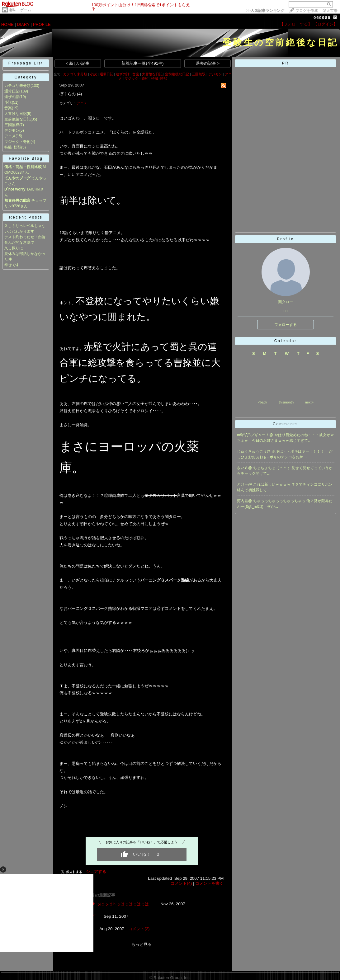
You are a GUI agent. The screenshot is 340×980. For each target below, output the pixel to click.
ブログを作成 (307, 11)
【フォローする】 (296, 24)
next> (309, 402)
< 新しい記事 (78, 63)
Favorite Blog (26, 158)
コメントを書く (209, 883)
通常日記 (12, 91)
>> (265, 11)
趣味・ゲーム (20, 10)
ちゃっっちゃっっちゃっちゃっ (280, 501)
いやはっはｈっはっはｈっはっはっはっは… (112, 904)
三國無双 (12, 125)
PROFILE (42, 24)
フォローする (286, 325)
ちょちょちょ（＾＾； (272, 468)
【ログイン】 (325, 24)
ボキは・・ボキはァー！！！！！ (300, 451)
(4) (79, 94)
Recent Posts (26, 217)
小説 (8, 102)
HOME (7, 24)
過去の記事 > (208, 63)
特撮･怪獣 (13, 147)
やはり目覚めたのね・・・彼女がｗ (304, 435)
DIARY (23, 24)
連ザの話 (12, 97)
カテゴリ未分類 (17, 86)
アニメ (10, 136)
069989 (322, 18)
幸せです (12, 265)
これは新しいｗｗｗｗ (272, 484)
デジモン (12, 130)
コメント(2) (139, 929)
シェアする (96, 872)
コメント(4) (181, 883)
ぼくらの (68, 94)
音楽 (8, 108)
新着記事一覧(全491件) (142, 63)
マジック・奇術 (17, 142)
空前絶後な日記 (17, 119)
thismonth (286, 402)
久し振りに (14, 248)
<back (262, 402)
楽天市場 (330, 11)
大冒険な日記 (16, 114)
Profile (285, 239)
